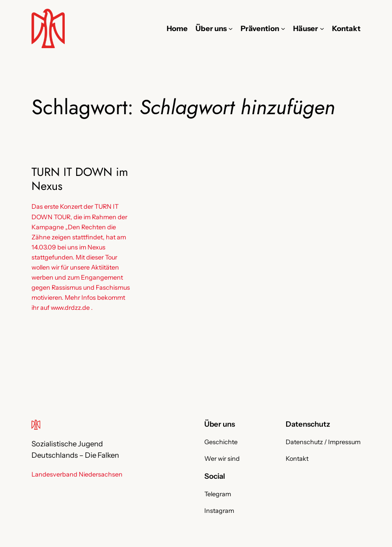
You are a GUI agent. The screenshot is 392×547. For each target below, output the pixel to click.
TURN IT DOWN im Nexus (80, 179)
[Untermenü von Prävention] (283, 28)
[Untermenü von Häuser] (322, 28)
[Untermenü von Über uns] (231, 28)
